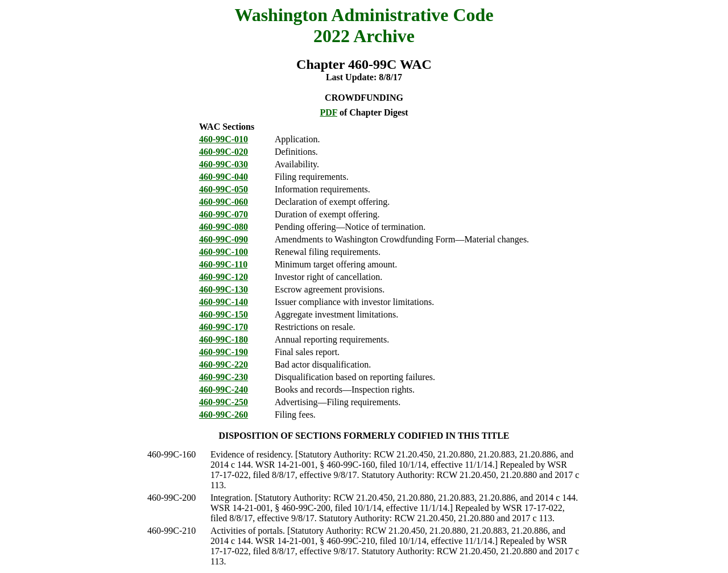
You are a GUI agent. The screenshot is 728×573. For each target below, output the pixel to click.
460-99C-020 (224, 152)
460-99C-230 (224, 377)
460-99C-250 (224, 402)
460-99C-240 (224, 389)
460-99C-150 (224, 314)
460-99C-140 (224, 302)
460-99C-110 (223, 264)
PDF (328, 112)
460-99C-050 (224, 189)
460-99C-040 (224, 177)
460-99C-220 (224, 364)
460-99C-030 (224, 164)
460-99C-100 (224, 252)
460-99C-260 (224, 415)
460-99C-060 (224, 202)
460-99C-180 (224, 339)
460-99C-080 (224, 227)
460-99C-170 (224, 327)
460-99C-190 (224, 352)
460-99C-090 (224, 239)
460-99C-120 (224, 277)
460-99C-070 (224, 214)
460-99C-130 (224, 289)
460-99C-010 (224, 139)
